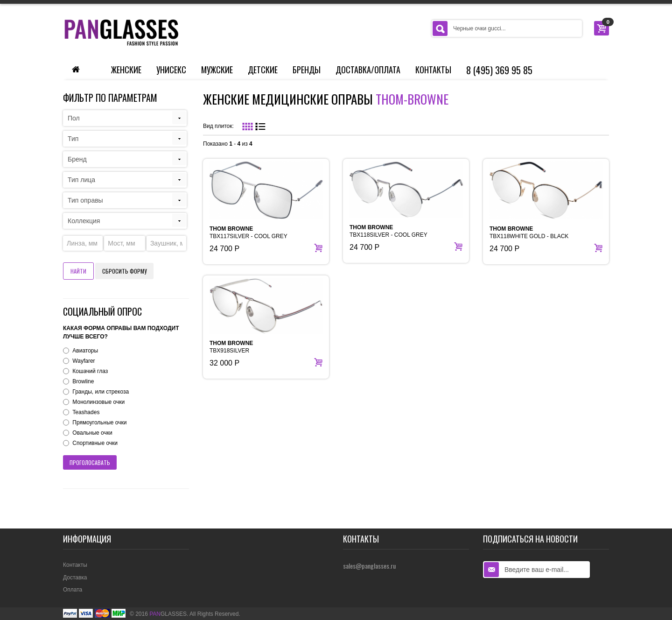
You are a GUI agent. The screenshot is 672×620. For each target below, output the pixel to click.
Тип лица (81, 180)
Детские (263, 70)
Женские (126, 70)
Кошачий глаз (90, 371)
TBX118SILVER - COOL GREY (388, 231)
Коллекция (84, 221)
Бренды (307, 70)
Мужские (217, 70)
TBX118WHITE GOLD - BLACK (529, 232)
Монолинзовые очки (98, 402)
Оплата (73, 590)
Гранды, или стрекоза (101, 392)
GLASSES (168, 614)
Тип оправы (85, 200)
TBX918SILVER (231, 347)
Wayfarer (84, 361)
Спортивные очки (95, 443)
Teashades (86, 412)
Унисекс (171, 70)
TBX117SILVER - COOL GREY (248, 232)
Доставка (75, 578)
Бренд (77, 159)
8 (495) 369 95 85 (499, 70)
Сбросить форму (124, 271)
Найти (78, 271)
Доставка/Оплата (368, 70)
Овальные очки (92, 433)
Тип (73, 139)
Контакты (433, 70)
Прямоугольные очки (99, 423)
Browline (83, 381)
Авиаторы (85, 351)
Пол (74, 118)
